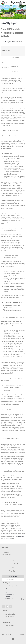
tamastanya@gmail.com (13, 571)
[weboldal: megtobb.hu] (4, 627)
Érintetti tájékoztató (10, 594)
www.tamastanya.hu (9, 41)
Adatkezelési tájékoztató (11, 586)
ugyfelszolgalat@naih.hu (16, 465)
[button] (21, 3)
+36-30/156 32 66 (13, 563)
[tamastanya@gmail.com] (13, 568)
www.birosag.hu (20, 537)
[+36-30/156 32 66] (13, 560)
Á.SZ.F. (7, 590)
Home (8, 16)
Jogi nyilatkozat (9, 588)
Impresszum (8, 596)
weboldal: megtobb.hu (8, 629)
